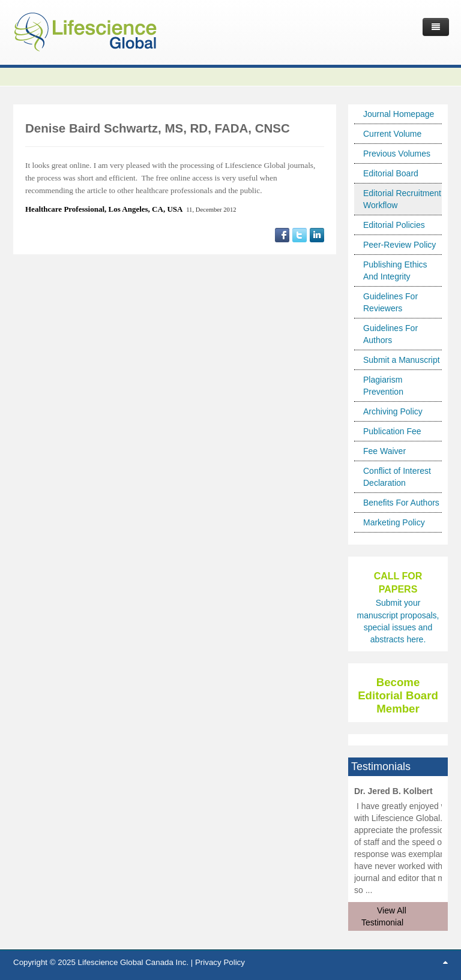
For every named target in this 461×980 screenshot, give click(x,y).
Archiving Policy (393, 411)
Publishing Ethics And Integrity (395, 270)
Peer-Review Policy (399, 245)
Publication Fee (392, 431)
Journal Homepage (399, 114)
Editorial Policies (394, 225)
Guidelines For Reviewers (390, 302)
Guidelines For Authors (390, 334)
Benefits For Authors (401, 503)
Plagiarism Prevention (383, 386)
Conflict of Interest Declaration (397, 477)
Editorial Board (391, 173)
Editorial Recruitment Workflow (402, 199)
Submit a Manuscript (402, 360)
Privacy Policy (220, 962)
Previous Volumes (397, 154)
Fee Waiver (384, 451)
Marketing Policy (394, 522)
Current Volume (392, 134)
